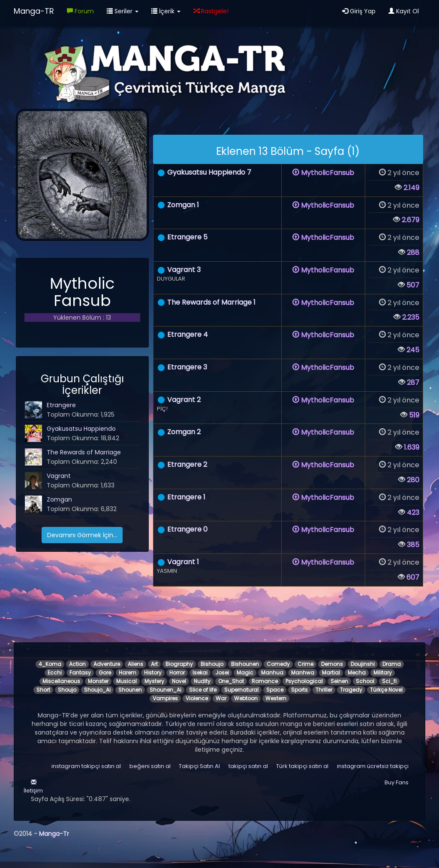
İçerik (166, 11)
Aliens (135, 664)
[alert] (288, 149)
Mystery (154, 681)
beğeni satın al (150, 766)
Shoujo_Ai (97, 690)
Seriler (123, 11)
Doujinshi (363, 664)
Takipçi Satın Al (199, 766)
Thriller (324, 690)
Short (43, 690)
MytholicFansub (323, 173)
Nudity (202, 681)
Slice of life (203, 690)
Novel (179, 681)
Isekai (200, 673)
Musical (126, 681)
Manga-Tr (54, 834)
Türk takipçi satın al (302, 766)
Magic (245, 673)
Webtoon (246, 698)
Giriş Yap (359, 11)
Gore (105, 673)
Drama (392, 664)
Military (383, 673)
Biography (179, 664)
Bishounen (245, 664)
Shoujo (67, 690)
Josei (222, 673)
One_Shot (231, 681)
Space (275, 690)
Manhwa (303, 673)
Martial (331, 673)
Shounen (130, 690)
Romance (265, 681)
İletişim (33, 787)
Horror (177, 673)
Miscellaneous (61, 681)
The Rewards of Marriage (84, 452)
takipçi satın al (248, 766)
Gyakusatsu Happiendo (81, 429)
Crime (305, 664)
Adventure (107, 664)
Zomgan (59, 499)
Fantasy (80, 673)
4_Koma (50, 664)
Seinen (339, 681)
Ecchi (55, 673)
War (221, 698)
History (153, 673)
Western (276, 698)
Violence (197, 698)
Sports (299, 690)
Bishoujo (212, 664)
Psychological (304, 681)
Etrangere (61, 405)
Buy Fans (397, 782)
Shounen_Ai (165, 690)
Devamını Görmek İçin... (82, 535)
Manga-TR (34, 11)
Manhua (272, 673)
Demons (332, 664)
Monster (98, 681)
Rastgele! (211, 11)
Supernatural (241, 690)
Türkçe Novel (386, 690)
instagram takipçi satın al (86, 766)
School (365, 681)
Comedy (278, 664)
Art (154, 664)
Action (77, 664)
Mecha (357, 673)
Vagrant (59, 476)
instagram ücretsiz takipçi (373, 766)
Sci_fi (389, 681)
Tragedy (351, 690)
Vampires (165, 698)
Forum (80, 11)
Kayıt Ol (404, 11)
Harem (128, 673)
